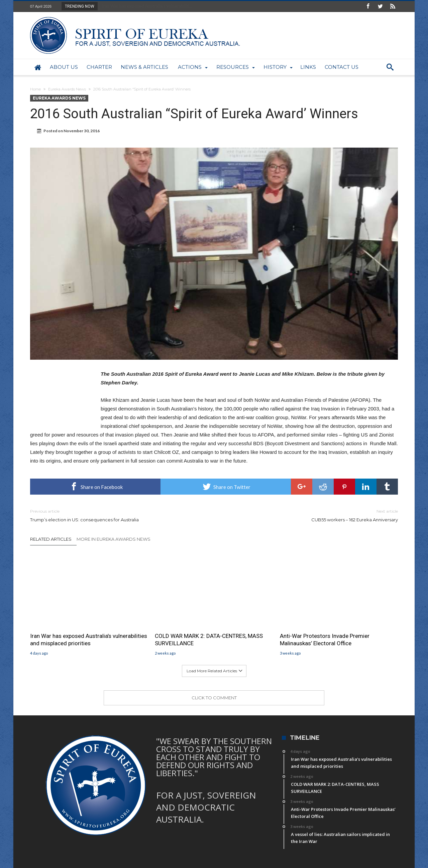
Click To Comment (214, 698)
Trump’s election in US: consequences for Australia (117, 515)
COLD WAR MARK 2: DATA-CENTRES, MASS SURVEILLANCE (209, 640)
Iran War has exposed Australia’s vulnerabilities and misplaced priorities (89, 640)
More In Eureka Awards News (114, 539)
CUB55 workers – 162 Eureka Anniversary (311, 515)
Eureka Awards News (67, 89)
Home (35, 89)
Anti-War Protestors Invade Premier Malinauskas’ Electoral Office (325, 640)
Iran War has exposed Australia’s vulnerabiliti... (145, 6)
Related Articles (51, 539)
